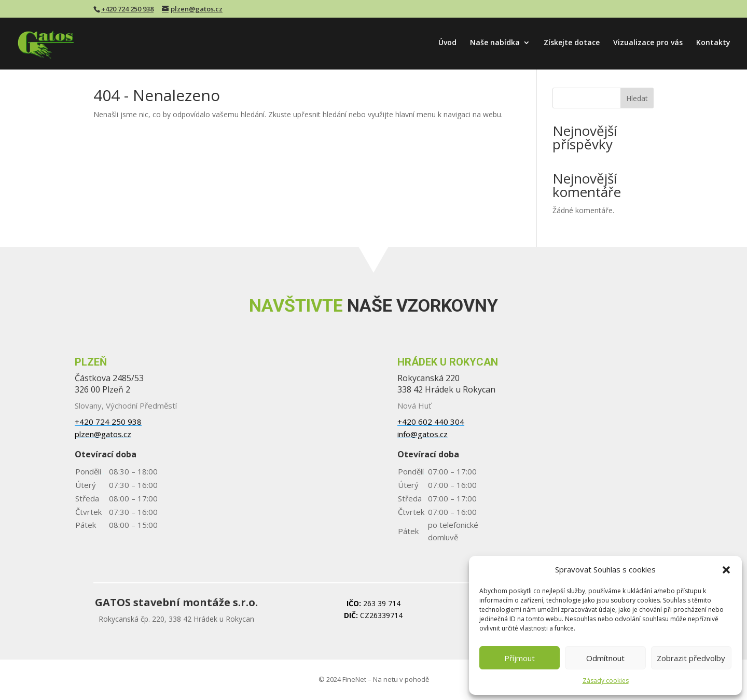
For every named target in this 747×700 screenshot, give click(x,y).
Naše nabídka (495, 43)
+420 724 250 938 (127, 9)
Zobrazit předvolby (691, 658)
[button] (726, 570)
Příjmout (520, 658)
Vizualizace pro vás (648, 43)
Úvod (447, 43)
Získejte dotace (572, 43)
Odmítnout (605, 658)
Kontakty (713, 43)
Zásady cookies (606, 681)
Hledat (637, 98)
